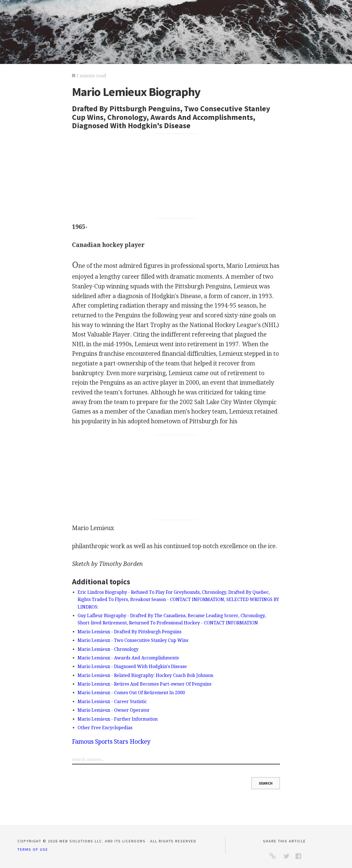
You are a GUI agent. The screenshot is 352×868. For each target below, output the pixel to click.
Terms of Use (33, 849)
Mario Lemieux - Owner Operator (114, 710)
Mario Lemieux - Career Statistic (112, 702)
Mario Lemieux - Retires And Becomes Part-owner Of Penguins (144, 684)
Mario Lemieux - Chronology (108, 649)
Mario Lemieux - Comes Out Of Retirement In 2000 (131, 693)
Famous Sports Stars (100, 742)
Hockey (140, 742)
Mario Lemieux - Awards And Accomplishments (128, 658)
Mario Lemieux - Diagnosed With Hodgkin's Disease (132, 667)
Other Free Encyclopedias (105, 728)
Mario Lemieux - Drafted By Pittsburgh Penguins (129, 632)
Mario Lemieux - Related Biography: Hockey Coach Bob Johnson (145, 675)
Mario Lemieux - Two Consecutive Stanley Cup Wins (133, 640)
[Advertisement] (176, 176)
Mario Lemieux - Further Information (118, 719)
